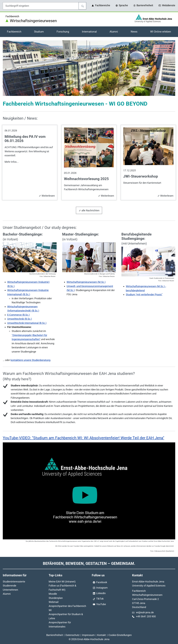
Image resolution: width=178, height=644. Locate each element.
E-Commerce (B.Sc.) (18, 315)
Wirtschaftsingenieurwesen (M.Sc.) (86, 282)
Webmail (54, 602)
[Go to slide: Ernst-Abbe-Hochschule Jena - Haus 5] (97, 92)
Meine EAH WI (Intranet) (62, 582)
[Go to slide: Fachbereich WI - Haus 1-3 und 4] (81, 92)
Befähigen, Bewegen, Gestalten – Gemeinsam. (89, 563)
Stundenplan (56, 598)
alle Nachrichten (89, 210)
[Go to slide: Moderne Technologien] (86, 92)
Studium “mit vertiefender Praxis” (144, 294)
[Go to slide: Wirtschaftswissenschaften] (92, 92)
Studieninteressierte (14, 582)
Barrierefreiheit (55, 635)
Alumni (7, 594)
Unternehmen (10, 590)
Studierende (10, 586)
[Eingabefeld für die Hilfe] (41, 6)
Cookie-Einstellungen (120, 635)
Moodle (53, 594)
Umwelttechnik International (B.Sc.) (27, 323)
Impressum (88, 635)
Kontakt (102, 635)
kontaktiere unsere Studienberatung (30, 360)
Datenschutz (73, 635)
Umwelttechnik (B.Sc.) (20, 319)
